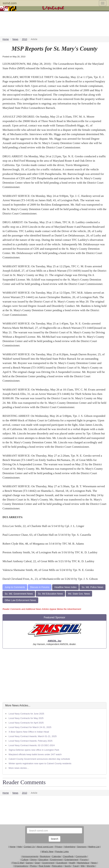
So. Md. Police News (92, 587)
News (94, 863)
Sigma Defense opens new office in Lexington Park (34, 750)
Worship (91, 866)
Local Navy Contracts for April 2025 (26, 723)
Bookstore (45, 856)
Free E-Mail (18, 863)
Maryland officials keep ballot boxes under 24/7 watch (35, 754)
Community (81, 856)
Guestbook (62, 863)
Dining (34, 860)
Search (54, 839)
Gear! (37, 863)
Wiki (83, 866)
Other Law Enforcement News (20, 600)
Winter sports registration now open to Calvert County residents (40, 763)
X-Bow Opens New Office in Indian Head (29, 732)
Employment (56, 860)
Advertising (70, 847)
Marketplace (83, 863)
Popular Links (62, 851)
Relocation (57, 866)
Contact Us (29, 847)
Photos (33, 866)
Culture (25, 860)
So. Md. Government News (19, 594)
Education (43, 860)
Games (29, 863)
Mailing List (94, 847)
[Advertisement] (54, 675)
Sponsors (82, 847)
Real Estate (44, 866)
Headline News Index (65, 587)
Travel (76, 866)
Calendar (57, 856)
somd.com (10, 3)
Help (20, 847)
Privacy (59, 847)
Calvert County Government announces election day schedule (39, 759)
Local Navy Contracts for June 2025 (26, 714)
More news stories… (19, 768)
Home (13, 847)
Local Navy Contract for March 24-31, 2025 (30, 727)
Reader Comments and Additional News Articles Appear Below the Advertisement (42, 609)
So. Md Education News (50, 594)
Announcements (30, 856)
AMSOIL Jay (54, 641)
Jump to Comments (15, 587)
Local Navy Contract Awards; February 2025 (30, 741)
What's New (47, 851)
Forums (84, 860)
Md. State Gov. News (79, 594)
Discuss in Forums (40, 587)
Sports (68, 866)
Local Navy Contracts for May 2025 (26, 718)
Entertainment (71, 860)
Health (72, 863)
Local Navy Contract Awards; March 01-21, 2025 (33, 736)
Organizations (21, 866)
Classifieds (68, 856)
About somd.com (45, 847)
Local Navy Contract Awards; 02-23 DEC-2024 (32, 745)
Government (48, 863)
